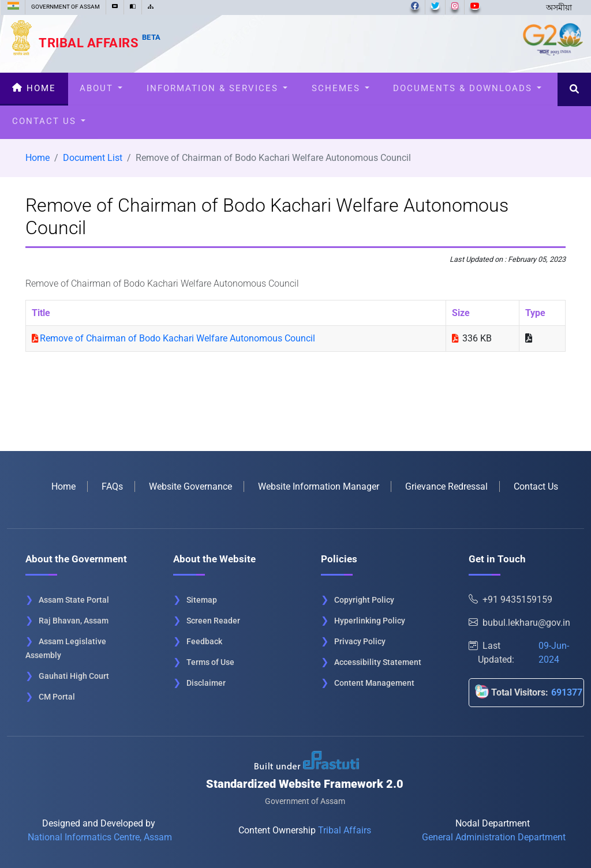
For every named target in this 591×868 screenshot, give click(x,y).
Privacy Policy (360, 641)
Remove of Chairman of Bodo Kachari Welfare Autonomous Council (177, 338)
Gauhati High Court (74, 676)
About (101, 88)
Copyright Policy (364, 600)
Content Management (374, 683)
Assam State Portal (74, 600)
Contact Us (49, 121)
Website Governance (190, 486)
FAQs (112, 486)
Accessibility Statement (378, 662)
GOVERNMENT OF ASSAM (66, 7)
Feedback (204, 641)
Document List (93, 158)
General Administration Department (494, 837)
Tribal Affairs (100, 43)
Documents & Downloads (467, 88)
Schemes (341, 88)
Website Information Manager (319, 486)
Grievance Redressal (446, 486)
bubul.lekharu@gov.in (519, 623)
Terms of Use (210, 662)
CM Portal (57, 697)
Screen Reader (213, 621)
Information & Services (217, 88)
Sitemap (202, 600)
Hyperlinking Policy (370, 621)
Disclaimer (206, 683)
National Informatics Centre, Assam (100, 837)
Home (34, 88)
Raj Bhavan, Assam (74, 621)
